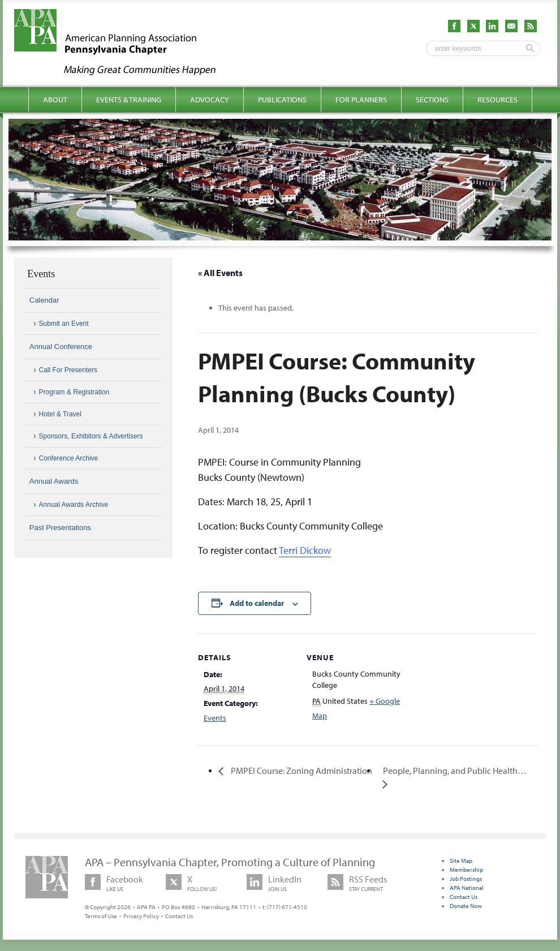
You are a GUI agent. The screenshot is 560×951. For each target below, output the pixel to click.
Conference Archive (69, 458)
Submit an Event (64, 324)
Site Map (461, 860)
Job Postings (466, 879)
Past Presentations (60, 528)
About (55, 100)
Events (215, 718)
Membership (466, 870)
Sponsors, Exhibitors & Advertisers (91, 436)
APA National (467, 888)
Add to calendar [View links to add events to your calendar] (257, 603)
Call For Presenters (68, 370)
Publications (282, 100)
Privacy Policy (141, 916)
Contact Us (179, 916)
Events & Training (129, 100)
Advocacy (210, 100)
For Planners (361, 100)
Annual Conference (61, 347)
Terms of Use (101, 916)
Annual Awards (54, 481)
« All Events (220, 273)
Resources (497, 100)
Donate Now (466, 906)
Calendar (44, 300)
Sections (432, 100)
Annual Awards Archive (74, 505)
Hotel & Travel (60, 414)
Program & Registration (74, 392)
